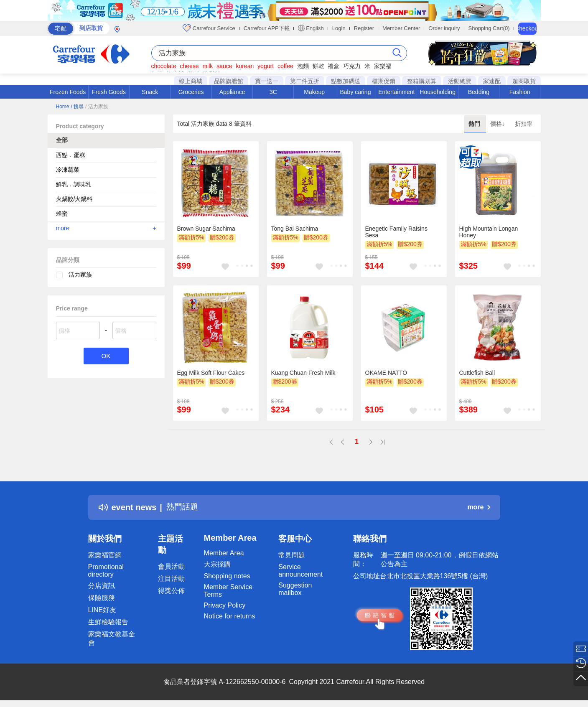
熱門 (475, 124)
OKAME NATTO (386, 373)
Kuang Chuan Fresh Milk (303, 373)
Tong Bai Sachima (295, 229)
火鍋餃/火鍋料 (74, 199)
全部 (62, 140)
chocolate (164, 66)
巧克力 (352, 66)
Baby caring (355, 92)
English (311, 28)
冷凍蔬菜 (68, 170)
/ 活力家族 (97, 107)
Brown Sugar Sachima (206, 229)
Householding (438, 92)
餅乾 (318, 66)
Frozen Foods (68, 92)
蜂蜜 (62, 214)
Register (364, 28)
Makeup (314, 92)
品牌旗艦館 (229, 81)
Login (339, 28)
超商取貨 (524, 81)
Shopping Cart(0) (489, 28)
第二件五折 (305, 81)
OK (106, 356)
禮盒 (333, 66)
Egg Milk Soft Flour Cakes (211, 373)
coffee (285, 66)
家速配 (492, 81)
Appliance (232, 92)
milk (207, 66)
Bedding (479, 92)
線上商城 (191, 81)
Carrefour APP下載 (267, 28)
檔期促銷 (384, 81)
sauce (224, 66)
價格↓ (498, 124)
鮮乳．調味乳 (74, 184)
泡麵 (303, 66)
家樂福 (383, 66)
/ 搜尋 (77, 107)
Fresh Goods (109, 92)
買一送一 (267, 81)
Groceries (191, 92)
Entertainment (396, 92)
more (106, 228)
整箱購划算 (422, 81)
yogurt (266, 66)
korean (245, 66)
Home (63, 107)
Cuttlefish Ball (477, 373)
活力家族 (80, 275)
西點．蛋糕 (71, 155)
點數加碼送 (346, 81)
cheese (189, 66)
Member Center (401, 28)
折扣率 (524, 124)
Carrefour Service (209, 28)
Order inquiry (444, 28)
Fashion (520, 92)
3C (273, 92)
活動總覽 (460, 81)
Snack (150, 92)
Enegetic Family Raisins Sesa (396, 232)
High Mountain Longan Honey (489, 232)
